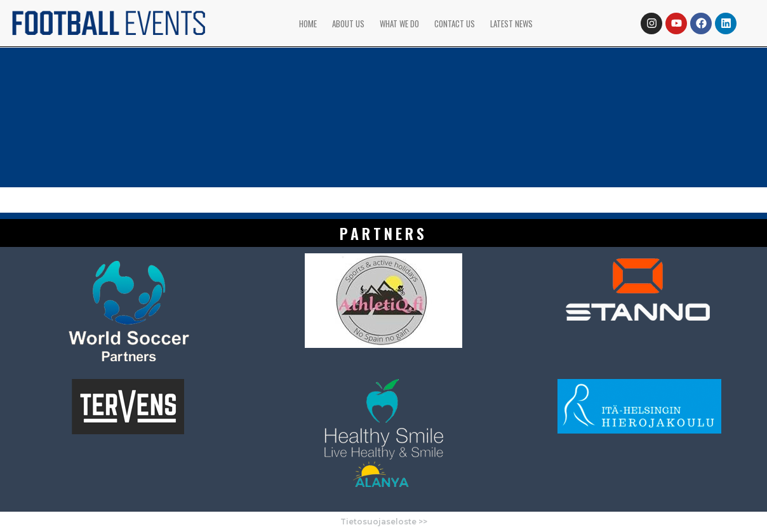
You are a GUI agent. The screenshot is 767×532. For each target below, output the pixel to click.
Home (308, 23)
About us (348, 23)
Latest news (511, 23)
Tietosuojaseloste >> (384, 522)
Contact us (455, 23)
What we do (399, 23)
